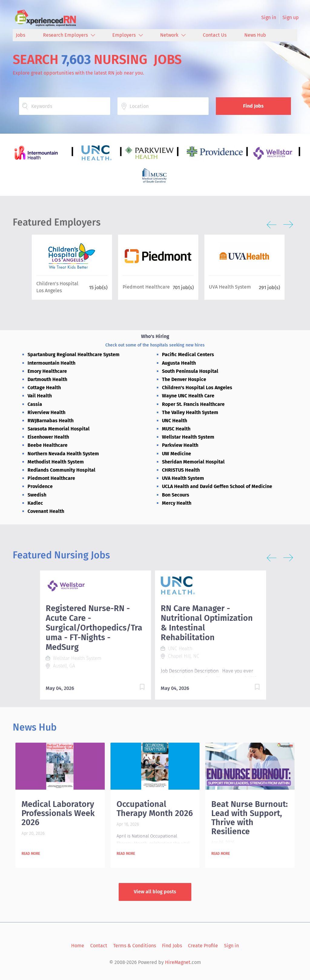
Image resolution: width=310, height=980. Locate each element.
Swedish (37, 495)
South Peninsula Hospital (190, 371)
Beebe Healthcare (48, 445)
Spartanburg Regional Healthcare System (74, 355)
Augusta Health (179, 363)
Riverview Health (46, 412)
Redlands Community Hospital (61, 470)
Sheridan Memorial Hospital (193, 462)
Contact (99, 946)
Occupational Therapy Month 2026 (155, 809)
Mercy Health (177, 503)
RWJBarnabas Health (51, 421)
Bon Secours (176, 495)
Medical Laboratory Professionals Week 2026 (58, 813)
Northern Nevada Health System (63, 454)
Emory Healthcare (47, 371)
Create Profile (203, 946)
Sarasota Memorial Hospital (59, 429)
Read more (31, 854)
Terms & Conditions (135, 946)
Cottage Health (44, 388)
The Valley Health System (190, 412)
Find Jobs (253, 106)
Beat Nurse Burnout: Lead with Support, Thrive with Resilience (249, 818)
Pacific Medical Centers (188, 355)
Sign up (291, 17)
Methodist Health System (56, 462)
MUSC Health (176, 429)
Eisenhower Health (48, 437)
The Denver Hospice (184, 379)
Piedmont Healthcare (51, 478)
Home (78, 946)
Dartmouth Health (47, 379)
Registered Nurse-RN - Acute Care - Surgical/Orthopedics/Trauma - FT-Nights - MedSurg (94, 628)
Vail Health (40, 396)
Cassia (35, 404)
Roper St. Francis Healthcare (193, 404)
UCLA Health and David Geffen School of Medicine (217, 486)
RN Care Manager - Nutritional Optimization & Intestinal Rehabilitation (207, 623)
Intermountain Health (51, 363)
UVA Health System (183, 478)
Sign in (269, 17)
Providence (40, 486)
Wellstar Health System (188, 437)
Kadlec (35, 503)
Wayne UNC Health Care (188, 396)
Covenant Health (46, 511)
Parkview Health (180, 445)
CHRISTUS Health (181, 470)
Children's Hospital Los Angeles (197, 388)
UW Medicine (176, 454)
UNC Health (175, 421)
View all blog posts (155, 892)
